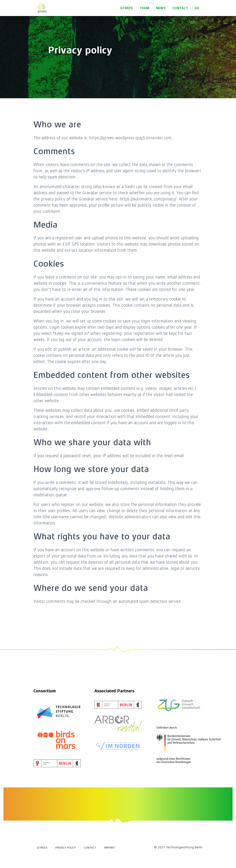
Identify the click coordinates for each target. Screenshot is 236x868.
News (161, 8)
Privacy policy (66, 848)
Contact (180, 8)
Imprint (110, 848)
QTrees (126, 8)
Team (144, 8)
